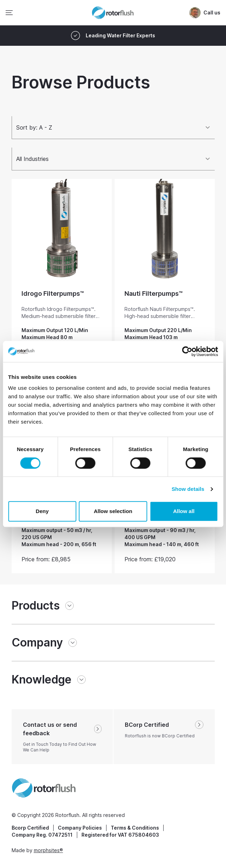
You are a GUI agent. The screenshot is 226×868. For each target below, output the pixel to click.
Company (37, 642)
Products (36, 605)
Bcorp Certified (30, 828)
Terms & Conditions (135, 828)
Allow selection (113, 511)
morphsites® (48, 850)
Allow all (184, 511)
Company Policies (80, 828)
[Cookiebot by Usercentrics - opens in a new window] (187, 351)
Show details (188, 489)
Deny (42, 511)
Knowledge (42, 679)
